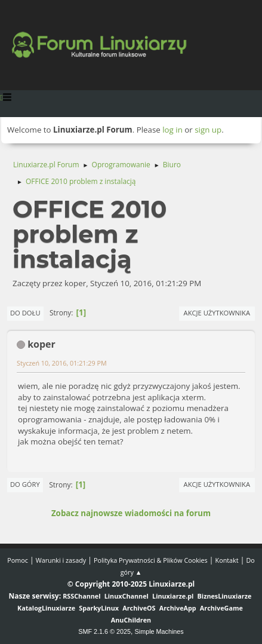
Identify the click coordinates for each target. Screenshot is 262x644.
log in (172, 130)
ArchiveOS (139, 608)
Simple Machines (159, 631)
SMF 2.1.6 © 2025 (104, 631)
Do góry (25, 484)
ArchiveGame (221, 608)
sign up (208, 130)
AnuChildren (131, 620)
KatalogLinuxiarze (46, 608)
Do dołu (25, 313)
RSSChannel (81, 596)
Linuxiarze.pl (173, 596)
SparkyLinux (99, 608)
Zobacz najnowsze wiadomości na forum (131, 513)
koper (41, 344)
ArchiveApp (178, 608)
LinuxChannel (127, 596)
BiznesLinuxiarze (225, 596)
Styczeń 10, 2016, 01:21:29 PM (62, 363)
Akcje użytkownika (217, 313)
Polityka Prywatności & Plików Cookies (151, 560)
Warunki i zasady (61, 560)
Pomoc (18, 560)
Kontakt (227, 560)
